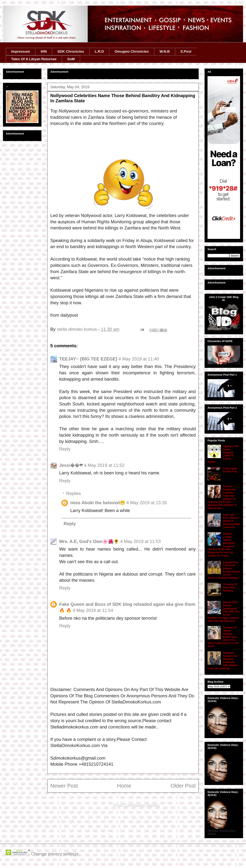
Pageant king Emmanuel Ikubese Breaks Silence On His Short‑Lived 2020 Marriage (224, 570)
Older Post (183, 786)
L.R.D (99, 51)
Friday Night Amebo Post (230, 470)
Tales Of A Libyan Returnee (34, 59)
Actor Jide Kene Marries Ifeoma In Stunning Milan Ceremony (231, 521)
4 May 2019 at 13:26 (147, 503)
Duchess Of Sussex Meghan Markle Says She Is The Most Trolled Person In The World (223, 637)
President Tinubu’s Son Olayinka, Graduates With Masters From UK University (223, 661)
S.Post (186, 51)
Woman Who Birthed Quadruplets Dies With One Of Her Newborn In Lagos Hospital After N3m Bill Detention (224, 612)
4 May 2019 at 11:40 (139, 359)
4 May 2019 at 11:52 (104, 465)
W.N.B (165, 51)
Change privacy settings (55, 854)
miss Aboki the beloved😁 (98, 503)
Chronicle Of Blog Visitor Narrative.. (230, 587)
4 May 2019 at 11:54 (93, 610)
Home (124, 786)
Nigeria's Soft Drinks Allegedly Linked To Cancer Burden (223, 454)
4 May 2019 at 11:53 (140, 541)
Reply (65, 449)
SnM (71, 59)
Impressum (21, 51)
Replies (73, 493)
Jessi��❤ (71, 465)
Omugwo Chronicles (132, 51)
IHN (44, 51)
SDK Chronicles (71, 51)
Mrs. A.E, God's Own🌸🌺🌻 (89, 541)
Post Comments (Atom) (137, 805)
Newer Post (64, 786)
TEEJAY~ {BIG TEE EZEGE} (88, 359)
